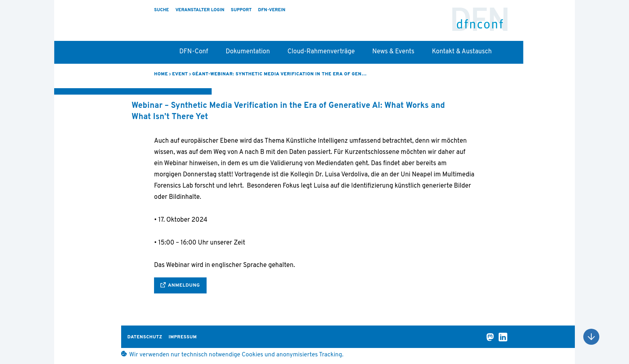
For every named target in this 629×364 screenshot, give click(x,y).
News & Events (393, 52)
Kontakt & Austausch (462, 52)
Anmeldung (184, 285)
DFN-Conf (480, 23)
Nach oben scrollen (591, 337)
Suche (161, 10)
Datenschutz (145, 337)
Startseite (158, 55)
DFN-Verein (272, 10)
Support (241, 10)
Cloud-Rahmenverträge (321, 52)
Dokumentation (248, 52)
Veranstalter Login (200, 10)
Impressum (183, 337)
